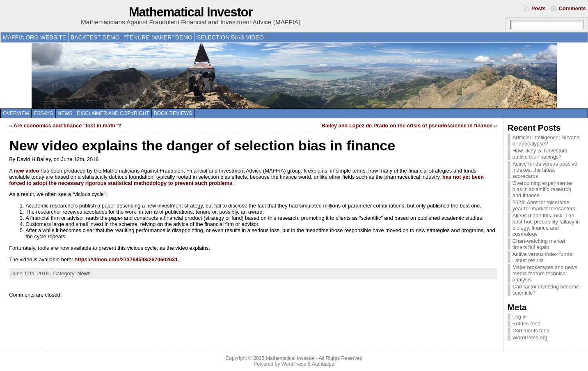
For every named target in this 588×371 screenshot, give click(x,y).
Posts (539, 8)
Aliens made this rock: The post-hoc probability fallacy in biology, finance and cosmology (546, 225)
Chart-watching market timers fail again (539, 244)
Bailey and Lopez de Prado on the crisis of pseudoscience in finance (407, 126)
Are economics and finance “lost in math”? (67, 126)
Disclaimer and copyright (113, 113)
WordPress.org (530, 338)
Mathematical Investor (191, 12)
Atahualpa (323, 364)
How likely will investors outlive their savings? (540, 154)
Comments (572, 8)
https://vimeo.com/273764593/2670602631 (126, 259)
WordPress (294, 364)
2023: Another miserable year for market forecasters (544, 205)
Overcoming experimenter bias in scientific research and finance (543, 189)
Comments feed (531, 331)
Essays (43, 113)
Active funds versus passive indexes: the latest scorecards (545, 170)
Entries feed (526, 324)
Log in (520, 317)
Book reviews (173, 113)
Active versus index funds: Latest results (543, 257)
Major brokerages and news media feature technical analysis (545, 273)
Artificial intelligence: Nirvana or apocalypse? (546, 141)
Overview (16, 113)
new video (27, 171)
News (65, 113)
